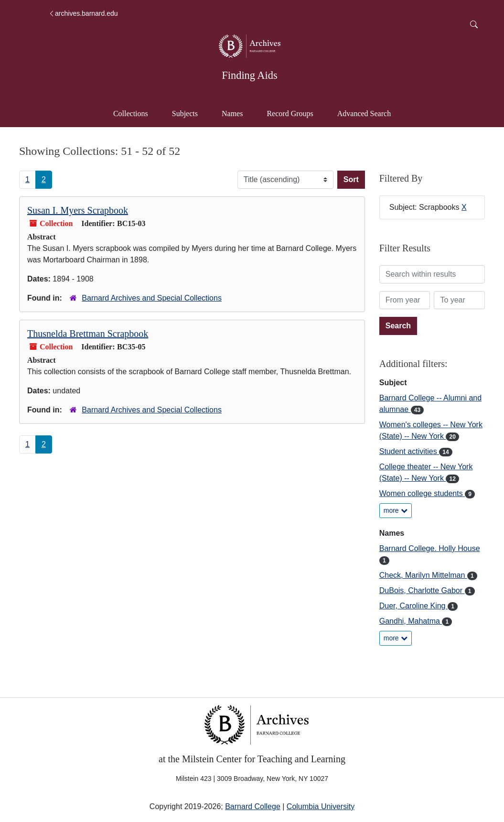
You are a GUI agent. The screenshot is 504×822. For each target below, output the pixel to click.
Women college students (422, 493)
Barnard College (253, 806)
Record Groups (290, 114)
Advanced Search (369, 113)
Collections (131, 114)
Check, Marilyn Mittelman (423, 575)
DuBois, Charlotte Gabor (422, 590)
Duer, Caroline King (413, 606)
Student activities (409, 451)
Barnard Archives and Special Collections (152, 298)
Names (232, 114)
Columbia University (321, 806)
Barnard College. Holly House (430, 548)
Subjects (185, 114)
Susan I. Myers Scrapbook (78, 210)
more (396, 510)
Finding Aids (249, 75)
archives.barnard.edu (83, 13)
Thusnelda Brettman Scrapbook (88, 334)
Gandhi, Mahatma (411, 621)
